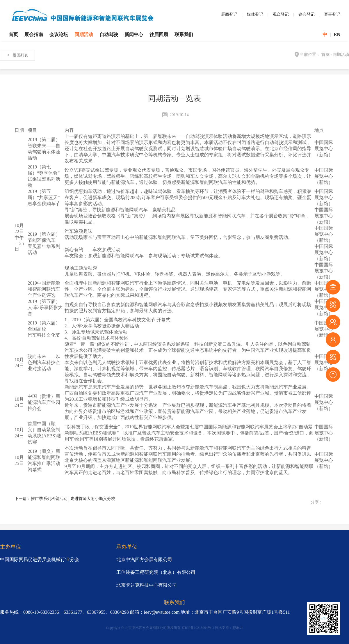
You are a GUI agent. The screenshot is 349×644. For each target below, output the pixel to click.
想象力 (238, 628)
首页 (13, 34)
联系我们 (184, 34)
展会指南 (34, 34)
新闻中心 (134, 34)
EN (337, 34)
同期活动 (84, 34)
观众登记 (281, 14)
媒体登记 (255, 14)
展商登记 (229, 14)
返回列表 (17, 55)
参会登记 (307, 14)
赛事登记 (332, 14)
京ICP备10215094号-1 (198, 628)
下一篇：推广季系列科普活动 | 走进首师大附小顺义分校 (65, 499)
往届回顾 (159, 34)
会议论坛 (59, 34)
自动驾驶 (109, 34)
